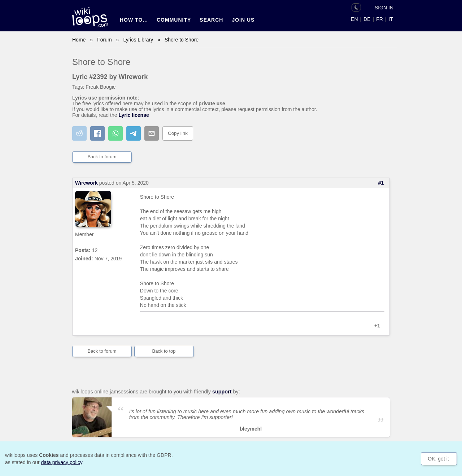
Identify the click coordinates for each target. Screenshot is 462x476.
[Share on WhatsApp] (115, 133)
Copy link (178, 133)
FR (380, 19)
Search (211, 20)
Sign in (384, 8)
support (222, 392)
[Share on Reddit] (79, 133)
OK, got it (438, 459)
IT (391, 19)
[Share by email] (152, 133)
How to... (134, 20)
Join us (243, 20)
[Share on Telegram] (134, 133)
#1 (381, 183)
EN (354, 19)
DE (367, 19)
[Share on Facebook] (97, 133)
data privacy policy (62, 462)
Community (174, 20)
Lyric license (134, 115)
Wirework (86, 183)
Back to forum (102, 157)
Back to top (164, 351)
